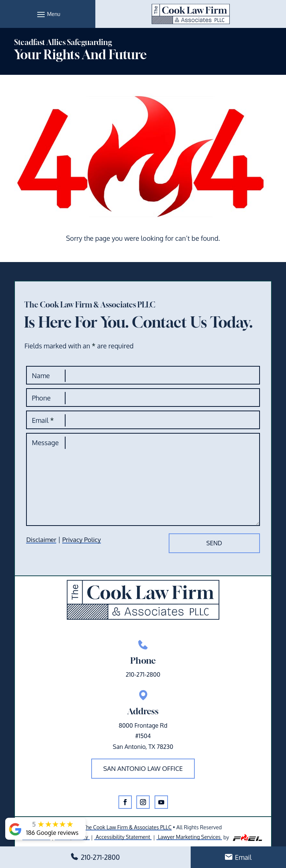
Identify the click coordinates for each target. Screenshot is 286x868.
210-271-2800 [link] (100, 857)
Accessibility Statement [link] (123, 837)
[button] (48, 14)
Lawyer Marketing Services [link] (189, 837)
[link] (191, 14)
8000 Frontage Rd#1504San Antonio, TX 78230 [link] (143, 736)
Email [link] (243, 857)
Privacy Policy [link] (81, 540)
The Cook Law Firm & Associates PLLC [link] (128, 827)
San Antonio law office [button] (143, 768)
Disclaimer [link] (41, 540)
